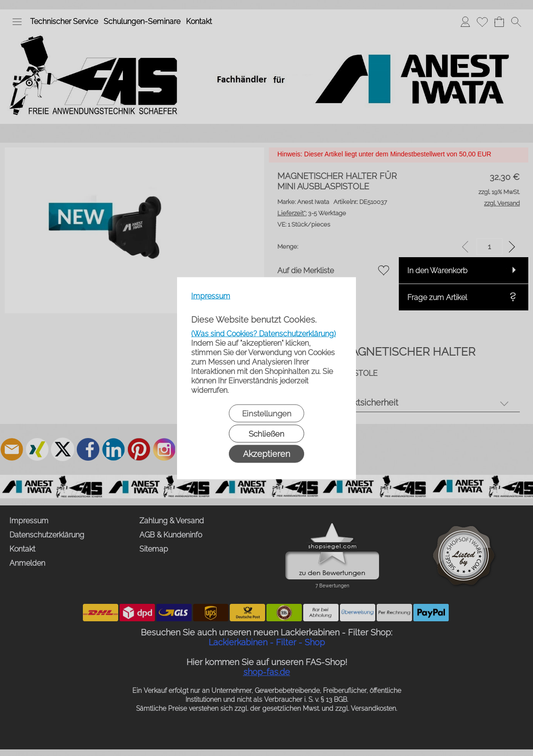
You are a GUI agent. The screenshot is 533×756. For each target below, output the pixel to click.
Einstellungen (267, 413)
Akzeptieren (266, 453)
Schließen (266, 433)
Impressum (211, 296)
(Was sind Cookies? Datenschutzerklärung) (263, 333)
